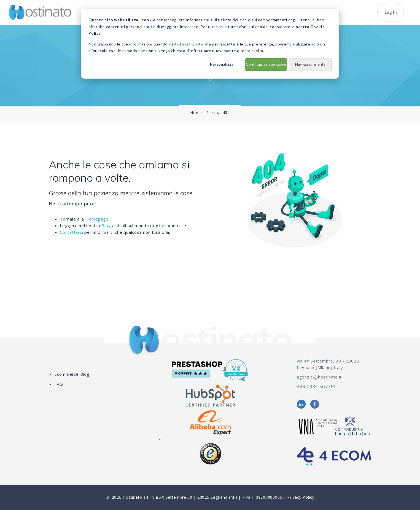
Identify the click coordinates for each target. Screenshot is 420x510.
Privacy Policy (301, 497)
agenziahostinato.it (319, 377)
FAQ (59, 384)
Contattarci (71, 232)
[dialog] (210, 44)
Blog (106, 226)
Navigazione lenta (310, 64)
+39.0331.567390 (317, 386)
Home (196, 113)
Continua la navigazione (266, 64)
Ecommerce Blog (72, 374)
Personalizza (222, 64)
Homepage (97, 219)
